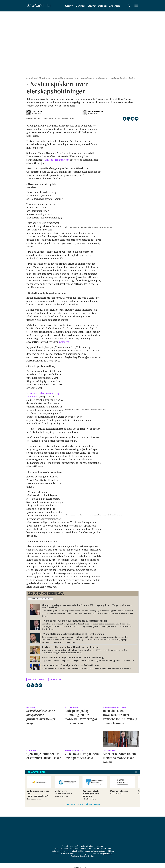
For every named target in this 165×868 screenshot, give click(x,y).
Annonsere (115, 6)
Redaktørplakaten (83, 851)
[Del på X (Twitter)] (128, 118)
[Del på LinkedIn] (132, 118)
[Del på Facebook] (124, 118)
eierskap (34, 599)
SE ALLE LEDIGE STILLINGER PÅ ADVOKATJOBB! (83, 804)
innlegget (64, 342)
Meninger (80, 6)
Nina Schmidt (83, 846)
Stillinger (102, 6)
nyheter (43, 680)
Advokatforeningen (67, 848)
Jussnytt (69, 6)
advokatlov (46, 599)
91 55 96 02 (99, 846)
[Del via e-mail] (136, 118)
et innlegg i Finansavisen (56, 160)
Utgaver (92, 6)
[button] (136, 772)
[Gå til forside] (39, 6)
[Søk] (129, 6)
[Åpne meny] (136, 6)
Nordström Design (87, 856)
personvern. (108, 853)
